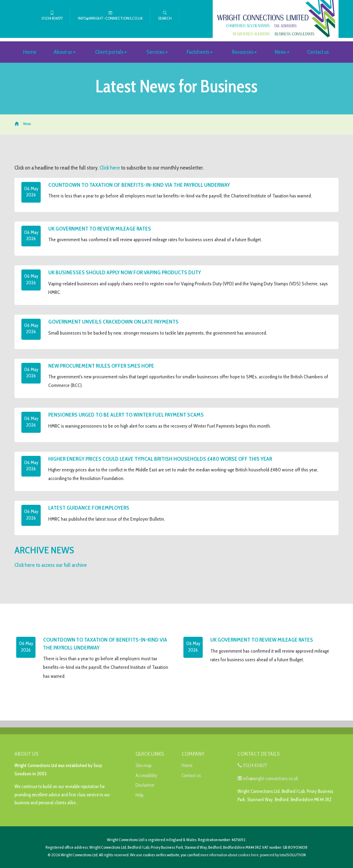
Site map (143, 765)
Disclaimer (145, 785)
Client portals (111, 52)
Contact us (318, 52)
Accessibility (146, 775)
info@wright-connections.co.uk (110, 16)
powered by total (283, 855)
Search (165, 16)
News (282, 52)
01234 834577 (52, 16)
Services (157, 52)
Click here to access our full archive (51, 565)
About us (65, 52)
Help (139, 795)
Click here (110, 168)
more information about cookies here (229, 855)
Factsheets (200, 52)
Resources (244, 52)
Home (30, 52)
